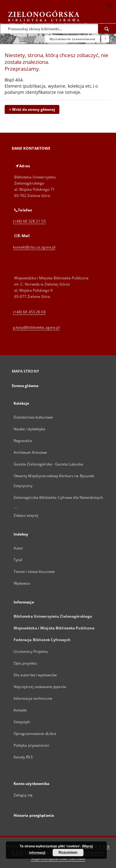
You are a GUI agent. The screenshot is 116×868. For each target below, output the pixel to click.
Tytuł (18, 560)
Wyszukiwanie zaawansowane (72, 39)
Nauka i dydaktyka (30, 429)
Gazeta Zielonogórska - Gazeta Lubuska (48, 464)
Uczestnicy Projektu (31, 651)
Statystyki (22, 722)
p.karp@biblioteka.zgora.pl (36, 327)
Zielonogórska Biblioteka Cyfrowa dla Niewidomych (58, 497)
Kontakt (20, 710)
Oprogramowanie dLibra (35, 734)
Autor (19, 548)
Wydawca (22, 583)
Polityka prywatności (31, 745)
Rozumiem (68, 853)
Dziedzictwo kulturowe (33, 417)
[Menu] (109, 5)
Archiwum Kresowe (30, 452)
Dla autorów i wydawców (35, 675)
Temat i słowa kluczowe (34, 572)
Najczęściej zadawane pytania (40, 687)
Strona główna (25, 386)
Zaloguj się (23, 795)
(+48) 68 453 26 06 (29, 312)
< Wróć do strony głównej (32, 109)
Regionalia (23, 441)
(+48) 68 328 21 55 (29, 221)
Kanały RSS (23, 757)
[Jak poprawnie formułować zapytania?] (105, 39)
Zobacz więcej (26, 515)
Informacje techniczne (33, 698)
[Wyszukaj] (107, 29)
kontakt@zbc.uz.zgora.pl (34, 247)
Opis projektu (25, 663)
